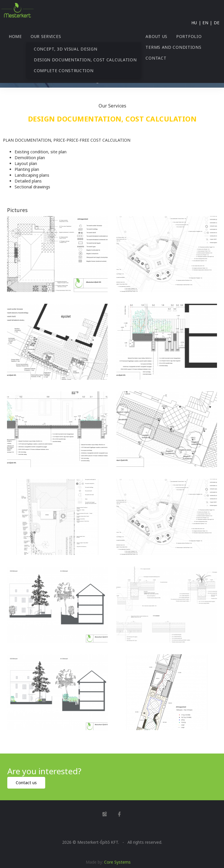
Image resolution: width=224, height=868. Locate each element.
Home (15, 36)
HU (194, 23)
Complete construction (64, 71)
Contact (156, 58)
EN (205, 23)
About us (156, 36)
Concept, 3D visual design (66, 49)
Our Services (46, 36)
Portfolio (189, 36)
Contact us (26, 783)
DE (217, 23)
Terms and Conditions (173, 47)
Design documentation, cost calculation (85, 60)
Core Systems (117, 862)
